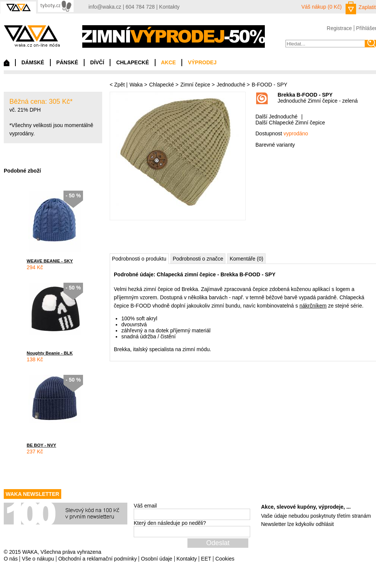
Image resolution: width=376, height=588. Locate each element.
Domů (7, 65)
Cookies (225, 559)
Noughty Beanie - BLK (50, 353)
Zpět (119, 85)
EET (206, 559)
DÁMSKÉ (33, 62)
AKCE (169, 62)
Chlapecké (162, 85)
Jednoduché (231, 85)
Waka (136, 85)
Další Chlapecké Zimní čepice (290, 123)
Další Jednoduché (276, 117)
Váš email (145, 506)
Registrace (339, 28)
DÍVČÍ (97, 62)
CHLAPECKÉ (132, 62)
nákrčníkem (313, 306)
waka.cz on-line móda (32, 36)
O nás (11, 559)
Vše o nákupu (38, 559)
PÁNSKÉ (67, 62)
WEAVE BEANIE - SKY (50, 261)
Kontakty (169, 7)
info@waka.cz (105, 7)
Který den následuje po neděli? (170, 523)
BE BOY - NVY (42, 445)
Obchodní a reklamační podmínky (97, 559)
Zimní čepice (195, 85)
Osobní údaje (156, 559)
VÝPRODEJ (202, 62)
